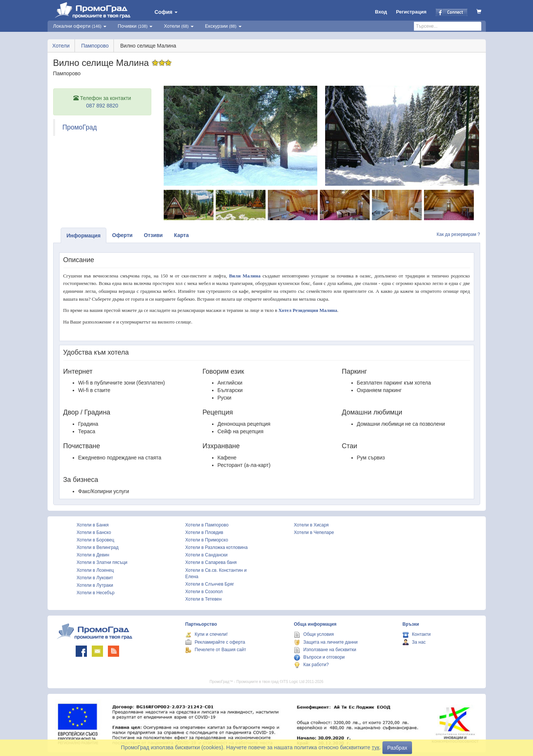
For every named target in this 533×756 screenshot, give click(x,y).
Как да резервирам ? (458, 234)
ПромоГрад (80, 127)
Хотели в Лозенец (95, 570)
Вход (381, 12)
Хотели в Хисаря (311, 525)
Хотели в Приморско (207, 540)
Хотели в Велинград (98, 547)
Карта (181, 235)
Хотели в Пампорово (207, 525)
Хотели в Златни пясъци (102, 562)
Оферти (122, 235)
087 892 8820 (102, 106)
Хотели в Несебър (96, 593)
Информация (84, 236)
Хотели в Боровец (96, 540)
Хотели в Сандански (207, 555)
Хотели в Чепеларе (314, 532)
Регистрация (411, 12)
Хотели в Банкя (93, 525)
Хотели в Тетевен (204, 599)
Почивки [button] (135, 26)
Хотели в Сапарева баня (211, 562)
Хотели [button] (179, 26)
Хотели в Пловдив (204, 532)
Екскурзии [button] (223, 26)
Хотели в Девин (93, 555)
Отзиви (153, 235)
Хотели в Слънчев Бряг (210, 584)
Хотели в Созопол (204, 592)
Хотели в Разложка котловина (217, 547)
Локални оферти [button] (80, 26)
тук (376, 747)
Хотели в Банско (94, 532)
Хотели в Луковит (95, 578)
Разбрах (397, 748)
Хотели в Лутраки (95, 585)
